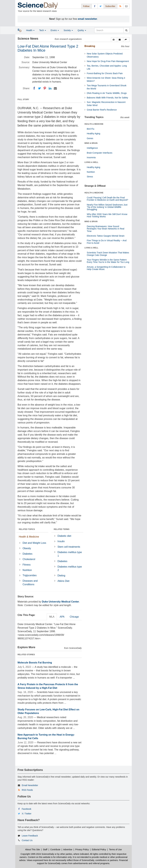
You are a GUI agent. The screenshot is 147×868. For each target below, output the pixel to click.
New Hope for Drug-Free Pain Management (108, 61)
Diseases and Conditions (30, 583)
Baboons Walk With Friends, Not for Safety (108, 98)
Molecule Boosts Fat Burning (35, 663)
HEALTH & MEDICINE (94, 124)
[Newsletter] (126, 6)
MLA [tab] (52, 617)
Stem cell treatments (69, 547)
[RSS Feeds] (120, 6)
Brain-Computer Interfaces (100, 153)
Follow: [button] (86, 6)
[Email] (55, 88)
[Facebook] (34, 88)
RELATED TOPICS (27, 529)
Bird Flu (91, 129)
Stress (90, 177)
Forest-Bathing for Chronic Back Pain (105, 73)
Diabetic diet (64, 536)
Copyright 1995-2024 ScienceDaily (37, 854)
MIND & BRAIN (91, 143)
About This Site (33, 850)
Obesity (27, 548)
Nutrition (27, 570)
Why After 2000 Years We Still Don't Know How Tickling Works (107, 215)
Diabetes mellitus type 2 (70, 568)
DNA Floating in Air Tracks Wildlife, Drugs (107, 93)
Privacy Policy (82, 850)
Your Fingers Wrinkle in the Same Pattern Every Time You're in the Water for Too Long (108, 261)
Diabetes (27, 554)
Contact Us (27, 840)
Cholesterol (29, 559)
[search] (126, 30)
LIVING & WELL (91, 162)
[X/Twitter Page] (101, 6)
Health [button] (30, 30)
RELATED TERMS (62, 529)
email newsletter (88, 19)
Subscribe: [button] (110, 6)
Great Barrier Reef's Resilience (102, 110)
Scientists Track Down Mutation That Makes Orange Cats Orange (108, 254)
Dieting (61, 576)
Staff (45, 850)
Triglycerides (30, 575)
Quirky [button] (82, 30)
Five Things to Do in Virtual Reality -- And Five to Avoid (107, 242)
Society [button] (68, 30)
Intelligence (92, 148)
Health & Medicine (29, 537)
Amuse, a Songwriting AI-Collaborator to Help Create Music (106, 268)
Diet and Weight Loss (34, 543)
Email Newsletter (30, 785)
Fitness (27, 565)
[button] (114, 40)
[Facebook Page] (95, 6)
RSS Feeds (27, 790)
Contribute (55, 850)
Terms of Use (115, 850)
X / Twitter (27, 814)
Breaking (90, 46)
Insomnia (91, 157)
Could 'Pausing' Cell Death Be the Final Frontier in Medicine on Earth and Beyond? (108, 199)
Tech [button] (42, 30)
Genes (90, 138)
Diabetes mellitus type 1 (70, 554)
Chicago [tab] (74, 617)
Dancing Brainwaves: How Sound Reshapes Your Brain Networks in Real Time (106, 229)
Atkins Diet (63, 581)
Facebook (26, 809)
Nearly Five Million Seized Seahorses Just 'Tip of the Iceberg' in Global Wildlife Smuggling (107, 207)
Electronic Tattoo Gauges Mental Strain (106, 236)
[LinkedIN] (50, 88)
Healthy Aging (94, 134)
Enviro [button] (55, 30)
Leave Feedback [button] (30, 836)
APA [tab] (62, 617)
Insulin (61, 541)
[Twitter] (39, 88)
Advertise (68, 850)
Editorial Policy (99, 850)
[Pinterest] (45, 88)
